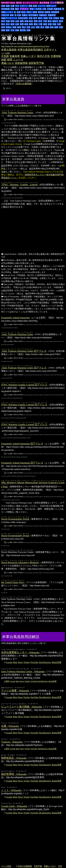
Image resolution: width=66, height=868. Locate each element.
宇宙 (51, 18)
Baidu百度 (57, 662)
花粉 (12, 15)
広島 (28, 27)
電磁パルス (8, 63)
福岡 (56, 27)
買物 (30, 6)
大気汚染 (5, 15)
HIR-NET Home (8, 3)
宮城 (8, 21)
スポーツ (24, 6)
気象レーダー (7, 12)
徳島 (38, 27)
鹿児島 (23, 30)
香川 (42, 27)
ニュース (42, 6)
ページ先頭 (6, 866)
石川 (8, 24)
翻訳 (17, 9)
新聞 (10, 60)
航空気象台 (33, 15)
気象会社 (43, 15)
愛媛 (47, 27)
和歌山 (9, 27)
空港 (31, 18)
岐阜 (26, 24)
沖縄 (28, 30)
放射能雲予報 (36, 63)
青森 (62, 18)
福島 (22, 21)
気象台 (25, 15)
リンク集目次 (57, 3)
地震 (3, 6)
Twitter (27, 662)
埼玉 (40, 21)
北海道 (56, 18)
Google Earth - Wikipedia (14, 806)
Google (9, 662)
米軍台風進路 (9, 50)
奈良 (3, 27)
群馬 (36, 21)
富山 (3, 24)
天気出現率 (23, 18)
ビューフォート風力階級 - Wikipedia (22, 707)
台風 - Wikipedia (10, 726)
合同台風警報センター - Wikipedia (20, 652)
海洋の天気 (43, 56)
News (20, 662)
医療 (35, 6)
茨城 (26, 21)
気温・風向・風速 (29, 12)
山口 (33, 27)
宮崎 (17, 30)
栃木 (31, 21)
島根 (19, 27)
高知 (52, 27)
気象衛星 (58, 9)
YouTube (34, 662)
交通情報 (56, 56)
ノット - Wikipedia (11, 790)
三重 (40, 24)
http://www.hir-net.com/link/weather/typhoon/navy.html (25, 47)
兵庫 (59, 24)
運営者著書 (44, 3)
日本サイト (50, 50)
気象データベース (9, 18)
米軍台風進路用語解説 (30, 50)
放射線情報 (21, 63)
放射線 (47, 12)
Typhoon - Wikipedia (12, 742)
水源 (19, 12)
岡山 (24, 27)
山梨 (17, 24)
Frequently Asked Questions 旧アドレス (22, 444)
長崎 (3, 30)
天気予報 (38, 866)
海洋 (35, 18)
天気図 (50, 9)
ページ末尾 (5, 53)
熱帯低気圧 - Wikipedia (14, 758)
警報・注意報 (36, 9)
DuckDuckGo (45, 662)
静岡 (31, 24)
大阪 (54, 24)
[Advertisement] (36, 99)
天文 (17, 6)
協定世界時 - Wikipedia (14, 774)
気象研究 (52, 15)
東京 (50, 21)
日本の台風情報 (24, 84)
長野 (22, 24)
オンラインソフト (31, 3)
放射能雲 (55, 12)
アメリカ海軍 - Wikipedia (15, 691)
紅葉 (19, 15)
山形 (17, 21)
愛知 (36, 24)
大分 (12, 30)
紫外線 (41, 12)
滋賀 (45, 24)
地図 (8, 6)
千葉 (45, 21)
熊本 (8, 30)
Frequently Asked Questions (15, 318)
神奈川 (55, 21)
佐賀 (61, 27)
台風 (44, 9)
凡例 (3, 172)
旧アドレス (24, 351)
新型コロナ (51, 6)
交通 (12, 6)
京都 (50, 24)
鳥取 (14, 27)
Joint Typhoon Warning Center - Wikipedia (23, 671)
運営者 (19, 3)
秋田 (12, 21)
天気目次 (24, 9)
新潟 (61, 21)
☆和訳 (7, 681)
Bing (15, 662)
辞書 (12, 9)
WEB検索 (5, 9)
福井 (12, 24)
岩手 (3, 21)
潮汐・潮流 (43, 18)
